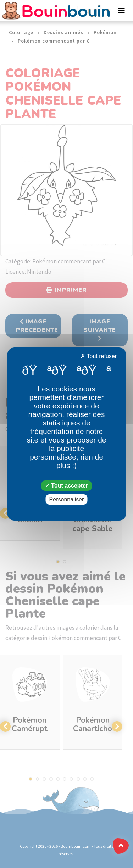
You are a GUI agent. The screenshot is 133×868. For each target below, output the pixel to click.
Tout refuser (99, 356)
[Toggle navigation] (122, 11)
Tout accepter (66, 486)
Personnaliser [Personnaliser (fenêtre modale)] (67, 499)
